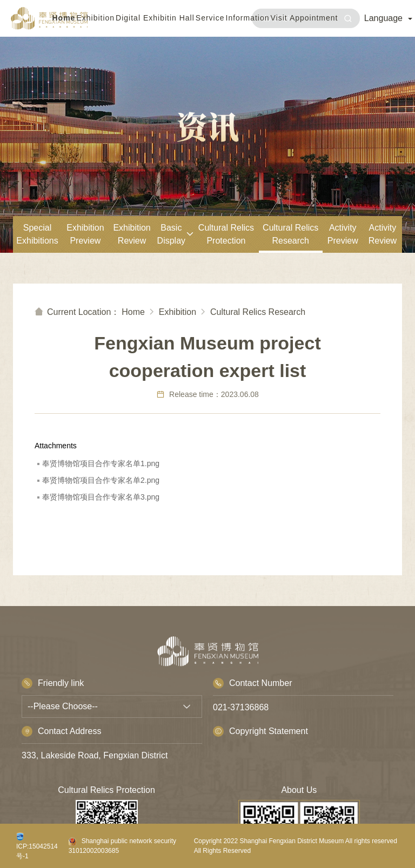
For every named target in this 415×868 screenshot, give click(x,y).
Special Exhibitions (37, 234)
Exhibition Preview (85, 234)
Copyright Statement (260, 731)
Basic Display (176, 234)
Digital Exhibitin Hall (155, 18)
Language (388, 18)
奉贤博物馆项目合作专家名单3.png (101, 497)
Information (248, 18)
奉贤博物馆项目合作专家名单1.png (101, 463)
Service (210, 18)
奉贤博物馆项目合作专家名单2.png (101, 480)
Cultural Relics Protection (226, 234)
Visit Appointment (304, 18)
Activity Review (383, 234)
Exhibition (95, 18)
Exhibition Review (132, 234)
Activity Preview (343, 234)
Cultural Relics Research (290, 234)
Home (64, 18)
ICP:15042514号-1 (37, 846)
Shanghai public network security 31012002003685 (122, 846)
